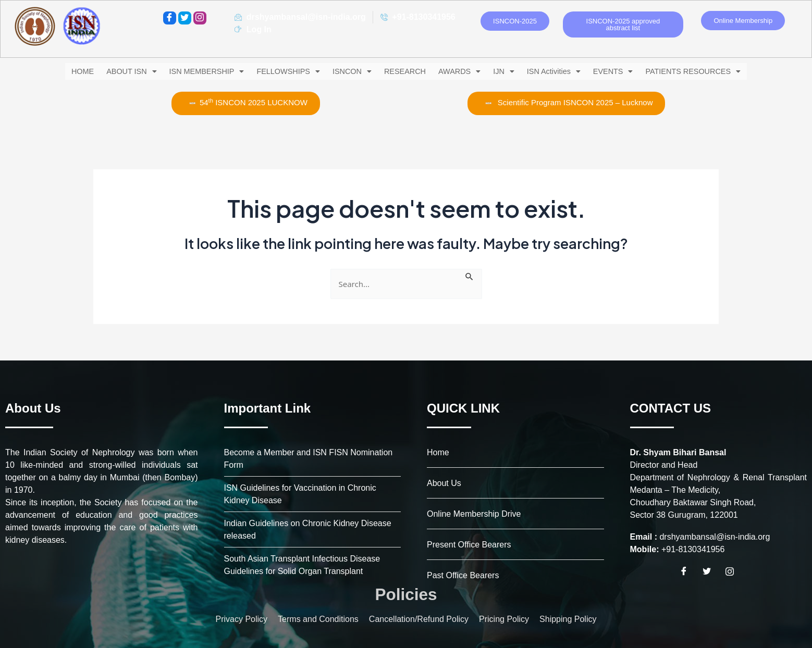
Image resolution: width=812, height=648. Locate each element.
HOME (70, 71)
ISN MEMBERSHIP (199, 71)
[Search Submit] (470, 274)
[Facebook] (170, 18)
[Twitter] (185, 18)
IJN (506, 71)
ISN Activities (559, 71)
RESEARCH (403, 71)
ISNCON (349, 71)
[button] (120, 71)
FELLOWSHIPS (283, 71)
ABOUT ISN (120, 71)
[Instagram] (733, 571)
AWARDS (460, 71)
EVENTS (622, 71)
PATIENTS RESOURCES (705, 71)
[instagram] (200, 18)
